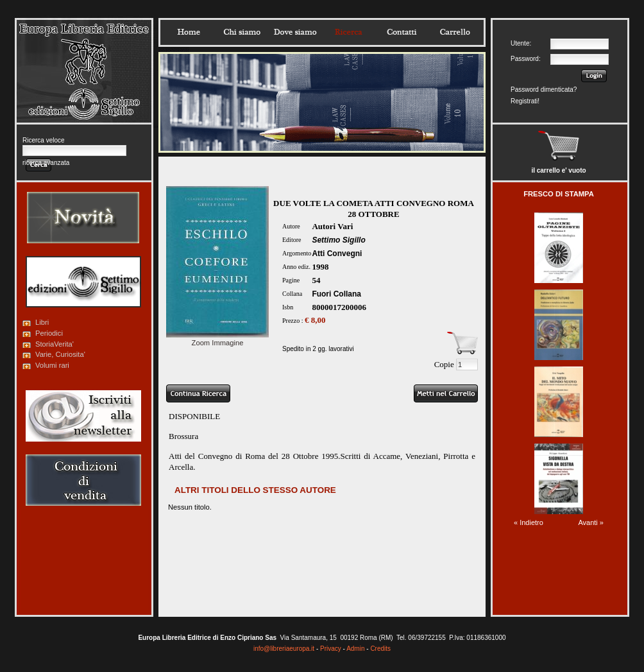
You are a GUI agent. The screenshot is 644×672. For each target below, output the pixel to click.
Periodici (49, 333)
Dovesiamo (295, 32)
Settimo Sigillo (338, 240)
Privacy (331, 649)
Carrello (455, 32)
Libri (42, 322)
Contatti (402, 32)
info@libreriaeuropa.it (284, 649)
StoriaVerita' (55, 344)
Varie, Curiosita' (60, 354)
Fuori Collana (336, 294)
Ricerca (348, 32)
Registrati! (525, 101)
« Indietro (529, 522)
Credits (380, 649)
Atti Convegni (337, 254)
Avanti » (591, 522)
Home (189, 32)
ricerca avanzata (46, 163)
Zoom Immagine (217, 339)
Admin (355, 649)
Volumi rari (52, 365)
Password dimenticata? (544, 90)
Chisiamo (242, 32)
